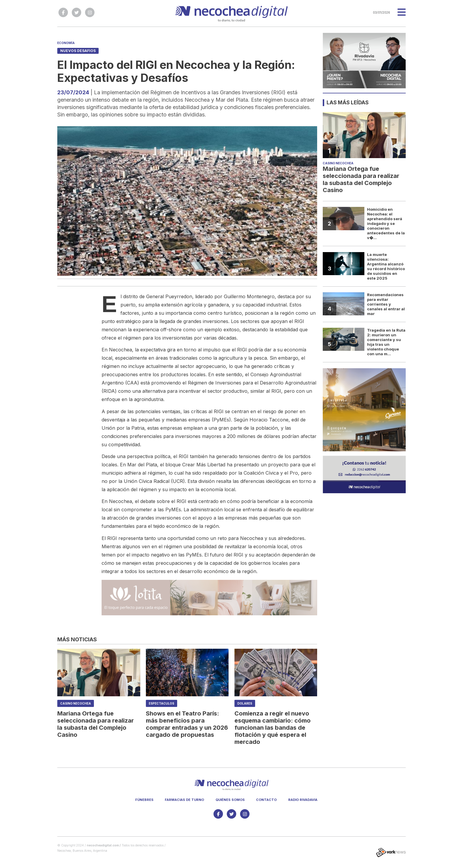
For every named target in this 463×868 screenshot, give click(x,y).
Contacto (266, 800)
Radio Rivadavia (303, 800)
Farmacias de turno (184, 800)
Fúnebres (144, 800)
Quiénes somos (230, 800)
